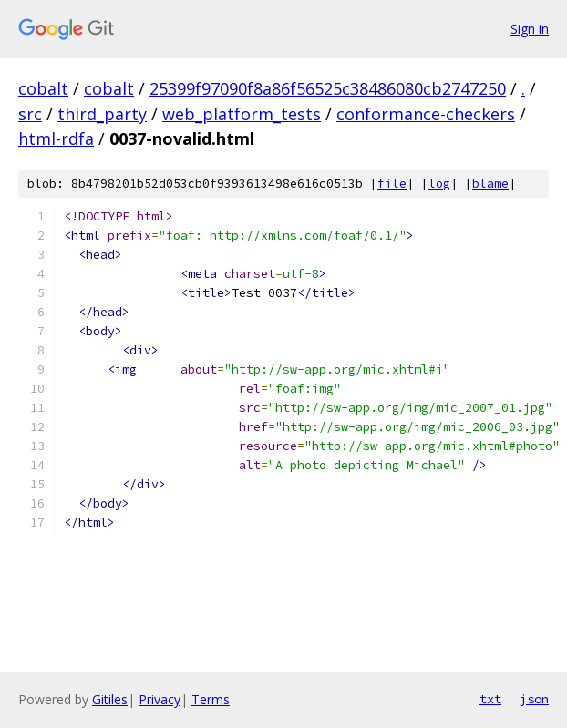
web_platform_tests (242, 114)
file (392, 184)
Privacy (160, 699)
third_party (102, 114)
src (30, 114)
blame (490, 184)
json (534, 699)
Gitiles (110, 699)
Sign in (530, 29)
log (439, 184)
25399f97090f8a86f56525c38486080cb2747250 (328, 88)
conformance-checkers (426, 114)
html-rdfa (56, 138)
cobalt (43, 88)
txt (490, 699)
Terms (211, 699)
